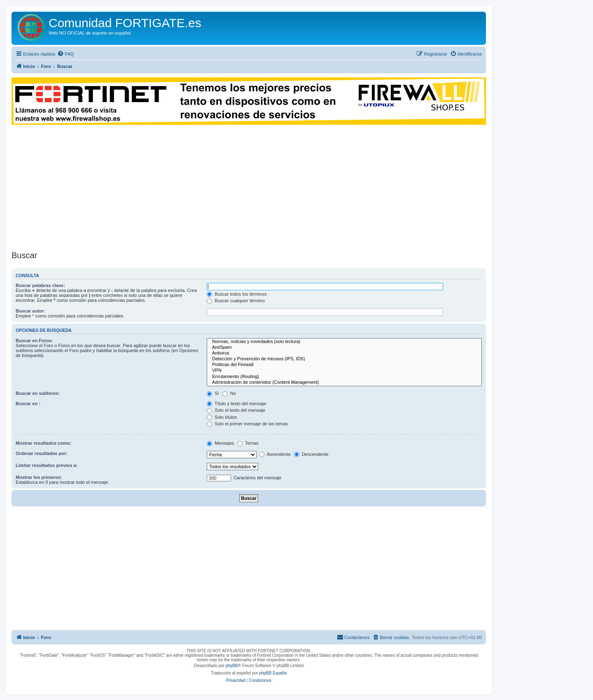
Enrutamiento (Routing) (344, 377)
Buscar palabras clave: (40, 285)
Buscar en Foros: (34, 341)
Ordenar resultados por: (42, 453)
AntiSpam (344, 348)
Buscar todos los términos (237, 294)
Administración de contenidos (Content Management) (344, 383)
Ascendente (275, 454)
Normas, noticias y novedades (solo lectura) (344, 342)
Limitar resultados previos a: (47, 465)
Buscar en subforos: (38, 393)
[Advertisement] (249, 187)
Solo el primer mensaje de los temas (247, 424)
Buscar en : (28, 404)
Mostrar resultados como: (43, 443)
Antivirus (344, 353)
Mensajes (220, 443)
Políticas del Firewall (344, 365)
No (229, 393)
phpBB (232, 666)
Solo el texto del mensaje (236, 410)
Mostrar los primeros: (39, 477)
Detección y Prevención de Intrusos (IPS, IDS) (344, 359)
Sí (213, 393)
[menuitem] (65, 54)
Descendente (311, 454)
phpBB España (273, 673)
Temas (248, 443)
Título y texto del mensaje (236, 404)
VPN (344, 371)
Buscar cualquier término (236, 301)
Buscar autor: (30, 311)
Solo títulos (222, 417)
